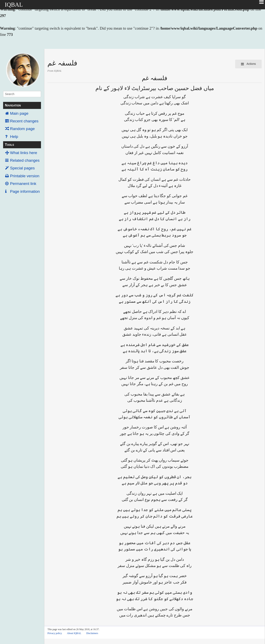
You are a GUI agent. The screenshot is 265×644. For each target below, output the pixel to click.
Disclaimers (92, 633)
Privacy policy (55, 633)
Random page (22, 129)
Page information (25, 191)
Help (14, 137)
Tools (9, 145)
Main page (19, 113)
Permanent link (23, 184)
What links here (24, 153)
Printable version (25, 176)
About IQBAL (74, 633)
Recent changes (24, 121)
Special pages (22, 168)
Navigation (13, 105)
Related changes (25, 160)
